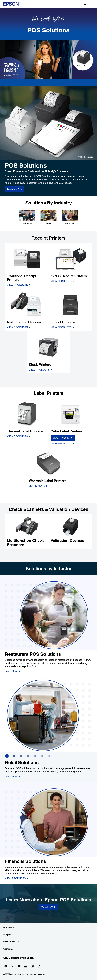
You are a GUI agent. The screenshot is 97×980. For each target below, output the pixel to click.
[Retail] (48, 217)
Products (9, 928)
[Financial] (70, 217)
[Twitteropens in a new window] (12, 966)
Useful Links (11, 942)
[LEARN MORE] (63, 438)
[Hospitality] (27, 217)
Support (9, 935)
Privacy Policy (43, 974)
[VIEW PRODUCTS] (19, 285)
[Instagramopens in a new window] (32, 966)
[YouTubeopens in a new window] (19, 966)
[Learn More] (13, 671)
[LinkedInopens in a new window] (26, 966)
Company (10, 949)
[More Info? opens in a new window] (15, 189)
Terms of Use (31, 974)
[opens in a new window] (39, 966)
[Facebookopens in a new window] (6, 966)
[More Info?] (48, 907)
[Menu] (92, 4)
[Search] (85, 4)
